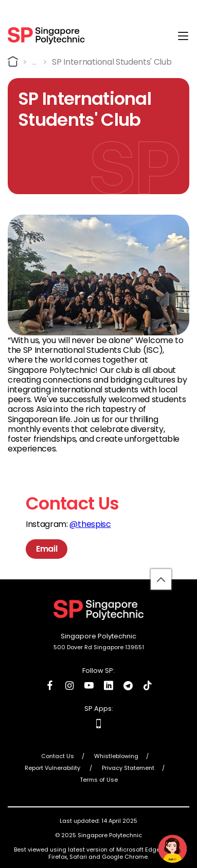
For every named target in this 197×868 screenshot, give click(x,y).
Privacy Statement (128, 768)
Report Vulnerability (53, 768)
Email (47, 549)
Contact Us (58, 756)
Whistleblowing (116, 756)
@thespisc (90, 524)
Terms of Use (99, 780)
